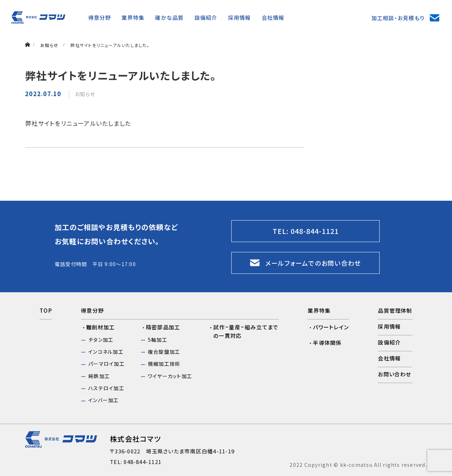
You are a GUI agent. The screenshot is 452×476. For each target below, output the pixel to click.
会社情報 (273, 17)
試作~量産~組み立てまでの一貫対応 (246, 331)
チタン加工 (101, 340)
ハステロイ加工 (106, 388)
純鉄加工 (99, 376)
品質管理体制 (395, 310)
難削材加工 (100, 327)
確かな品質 (169, 17)
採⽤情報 (240, 17)
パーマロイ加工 (106, 364)
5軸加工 (158, 340)
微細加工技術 (164, 364)
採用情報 (389, 326)
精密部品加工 (163, 327)
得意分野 (100, 17)
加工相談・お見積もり (398, 18)
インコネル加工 (106, 352)
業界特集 (133, 17)
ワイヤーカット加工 (170, 376)
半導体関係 (327, 343)
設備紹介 (206, 17)
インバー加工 (103, 400)
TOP (46, 310)
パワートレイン (331, 327)
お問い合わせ (394, 374)
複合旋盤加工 (164, 352)
